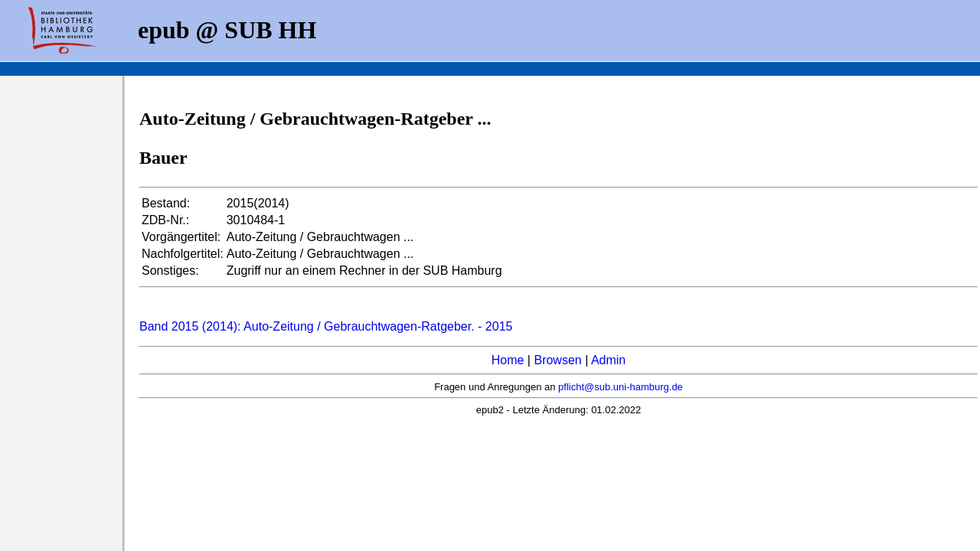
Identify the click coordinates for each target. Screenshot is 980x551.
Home (508, 360)
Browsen (557, 360)
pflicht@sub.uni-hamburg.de (621, 387)
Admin (608, 360)
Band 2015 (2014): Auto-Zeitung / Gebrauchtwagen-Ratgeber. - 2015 (326, 326)
